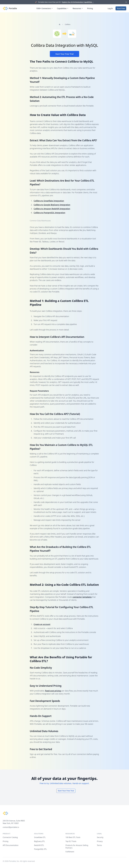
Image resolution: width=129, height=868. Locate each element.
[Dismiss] (126, 2)
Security (100, 837)
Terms (99, 845)
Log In (110, 8)
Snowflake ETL (40, 837)
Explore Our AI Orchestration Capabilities (78, 2)
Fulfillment (70, 852)
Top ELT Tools (71, 841)
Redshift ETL (39, 845)
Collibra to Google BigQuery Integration (52, 205)
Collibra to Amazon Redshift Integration (52, 209)
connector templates (82, 597)
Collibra (68, 24)
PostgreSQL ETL (40, 849)
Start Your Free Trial (64, 54)
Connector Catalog (10, 837)
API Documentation (11, 845)
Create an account (42, 624)
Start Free (121, 8)
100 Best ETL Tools (73, 837)
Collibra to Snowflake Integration (49, 201)
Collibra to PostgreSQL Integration (49, 213)
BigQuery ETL (40, 841)
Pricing (90, 8)
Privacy (100, 841)
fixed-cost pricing (53, 691)
